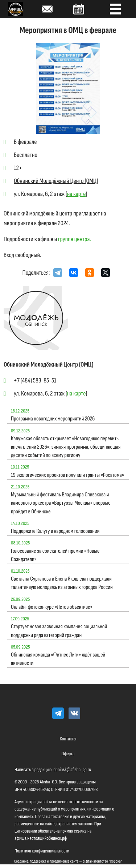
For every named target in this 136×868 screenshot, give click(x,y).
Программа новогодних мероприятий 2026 (53, 419)
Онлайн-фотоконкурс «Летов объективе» (52, 607)
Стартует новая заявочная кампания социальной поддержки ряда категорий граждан (59, 631)
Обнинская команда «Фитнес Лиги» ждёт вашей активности (58, 659)
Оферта (68, 754)
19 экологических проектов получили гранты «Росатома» (67, 475)
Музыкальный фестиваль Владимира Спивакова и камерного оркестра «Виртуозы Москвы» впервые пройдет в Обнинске (61, 503)
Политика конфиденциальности (42, 851)
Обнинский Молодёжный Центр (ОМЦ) (56, 181)
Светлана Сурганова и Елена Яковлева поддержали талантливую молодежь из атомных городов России (62, 583)
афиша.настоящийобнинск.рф (41, 838)
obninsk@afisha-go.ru (72, 769)
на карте (77, 194)
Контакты (68, 739)
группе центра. (75, 239)
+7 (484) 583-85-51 (35, 380)
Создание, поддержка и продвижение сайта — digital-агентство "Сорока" (68, 861)
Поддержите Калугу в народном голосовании (55, 531)
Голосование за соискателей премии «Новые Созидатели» (55, 555)
